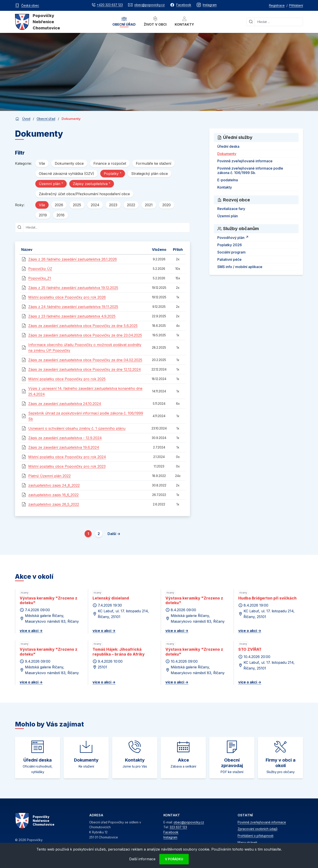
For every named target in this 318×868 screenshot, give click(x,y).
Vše (42, 163)
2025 (77, 205)
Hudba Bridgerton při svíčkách (267, 598)
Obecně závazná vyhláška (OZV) (66, 174)
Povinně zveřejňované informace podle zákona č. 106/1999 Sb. (250, 170)
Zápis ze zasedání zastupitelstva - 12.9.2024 (65, 438)
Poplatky (113, 173)
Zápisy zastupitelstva (92, 183)
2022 (131, 205)
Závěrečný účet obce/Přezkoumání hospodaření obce (84, 194)
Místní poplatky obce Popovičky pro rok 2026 (67, 297)
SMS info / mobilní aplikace (240, 267)
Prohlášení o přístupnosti (256, 836)
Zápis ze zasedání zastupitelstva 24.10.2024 (65, 404)
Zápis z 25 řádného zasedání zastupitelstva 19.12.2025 (73, 288)
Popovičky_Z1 (40, 278)
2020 (167, 205)
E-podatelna (228, 180)
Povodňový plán (234, 237)
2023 (113, 205)
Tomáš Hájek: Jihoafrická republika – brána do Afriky (119, 652)
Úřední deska (228, 146)
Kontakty (184, 21)
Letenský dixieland (111, 598)
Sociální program (231, 252)
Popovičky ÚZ (40, 269)
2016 (61, 215)
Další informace (142, 859)
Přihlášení (296, 5)
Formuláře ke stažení (153, 163)
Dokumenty (227, 154)
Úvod (26, 119)
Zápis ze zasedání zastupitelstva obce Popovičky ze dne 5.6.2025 (83, 326)
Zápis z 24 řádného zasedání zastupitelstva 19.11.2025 (73, 307)
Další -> (114, 534)
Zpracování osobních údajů (257, 829)
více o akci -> (31, 631)
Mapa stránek (248, 842)
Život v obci (155, 21)
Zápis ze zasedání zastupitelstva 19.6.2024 (64, 447)
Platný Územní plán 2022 (49, 476)
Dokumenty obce (69, 163)
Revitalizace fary (231, 209)
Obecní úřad (124, 21)
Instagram (170, 837)
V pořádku (174, 859)
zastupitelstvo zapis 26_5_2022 (54, 504)
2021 (149, 205)
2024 (95, 205)
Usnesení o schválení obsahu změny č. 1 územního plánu (77, 428)
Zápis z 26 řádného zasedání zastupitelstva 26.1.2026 (73, 259)
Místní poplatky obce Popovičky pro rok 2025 (67, 379)
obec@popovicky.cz (189, 822)
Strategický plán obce (150, 174)
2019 (43, 215)
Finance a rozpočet (110, 163)
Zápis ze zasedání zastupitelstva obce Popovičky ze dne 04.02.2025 (85, 360)
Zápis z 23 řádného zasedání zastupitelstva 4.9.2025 (72, 316)
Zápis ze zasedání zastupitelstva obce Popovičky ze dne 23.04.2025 (85, 335)
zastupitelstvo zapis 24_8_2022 (54, 485)
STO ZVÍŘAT (250, 649)
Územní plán (51, 183)
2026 (59, 205)
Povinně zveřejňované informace (245, 161)
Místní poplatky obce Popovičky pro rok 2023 (67, 466)
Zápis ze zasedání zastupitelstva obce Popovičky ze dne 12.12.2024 (85, 369)
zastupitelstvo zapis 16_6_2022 (53, 495)
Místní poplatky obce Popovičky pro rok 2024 (67, 457)
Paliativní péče (229, 259)
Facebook (171, 832)
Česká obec (30, 5)
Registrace (277, 5)
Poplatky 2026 (230, 245)
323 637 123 (178, 827)
